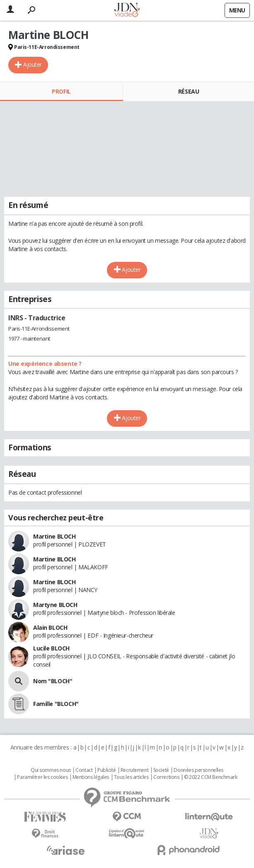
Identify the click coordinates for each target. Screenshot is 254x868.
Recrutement (134, 770)
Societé (161, 770)
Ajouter (33, 64)
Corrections (166, 777)
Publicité (106, 770)
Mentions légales (91, 777)
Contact (84, 770)
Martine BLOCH (54, 536)
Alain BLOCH (50, 627)
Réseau (189, 91)
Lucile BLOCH (51, 648)
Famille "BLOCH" (56, 704)
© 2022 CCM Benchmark (211, 777)
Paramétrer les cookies (42, 777)
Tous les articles (131, 777)
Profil (61, 91)
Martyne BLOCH (55, 605)
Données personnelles (198, 770)
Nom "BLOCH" (53, 681)
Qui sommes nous (51, 770)
